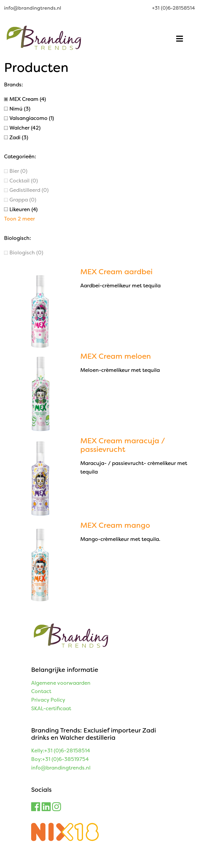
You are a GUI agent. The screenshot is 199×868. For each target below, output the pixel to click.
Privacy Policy (48, 700)
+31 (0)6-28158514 (173, 8)
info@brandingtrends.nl (33, 8)
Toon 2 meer (19, 219)
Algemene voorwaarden (61, 683)
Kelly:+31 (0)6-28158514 (61, 751)
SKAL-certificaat (51, 708)
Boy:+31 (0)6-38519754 (60, 759)
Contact (41, 691)
